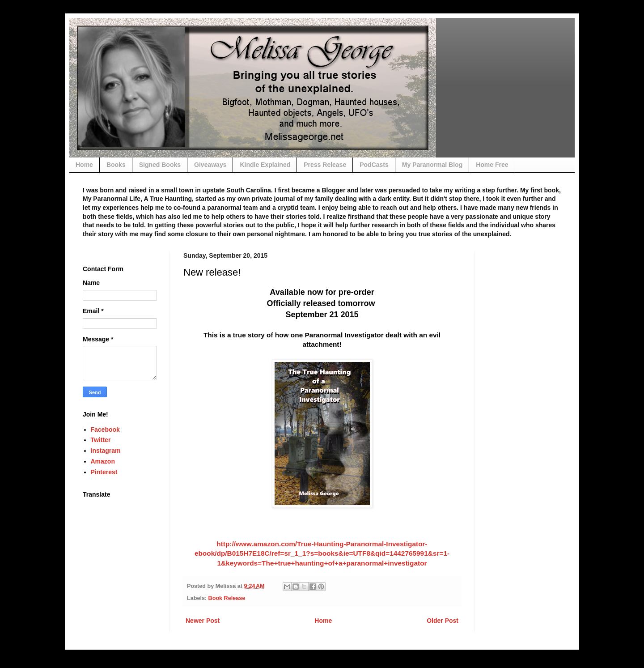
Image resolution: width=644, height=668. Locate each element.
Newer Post (203, 621)
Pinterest (104, 472)
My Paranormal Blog (432, 165)
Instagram (106, 451)
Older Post (443, 621)
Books (116, 165)
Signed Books (160, 165)
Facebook (105, 430)
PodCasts (374, 165)
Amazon (103, 461)
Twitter (101, 440)
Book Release (227, 598)
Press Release (325, 165)
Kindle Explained (265, 165)
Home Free (492, 165)
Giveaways (210, 165)
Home (84, 165)
